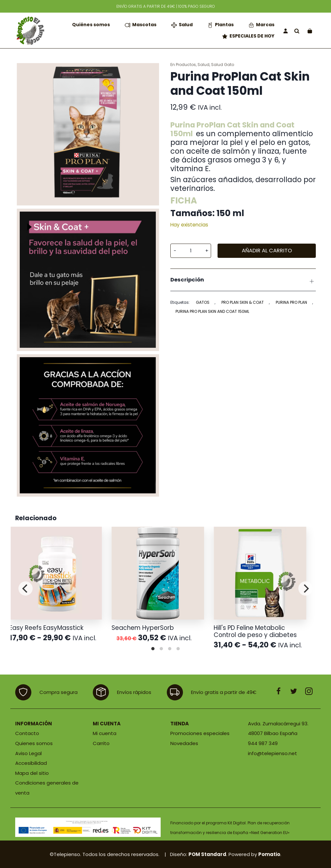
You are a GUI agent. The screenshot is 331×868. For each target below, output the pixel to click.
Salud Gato (223, 65)
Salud (203, 65)
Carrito (101, 743)
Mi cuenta (105, 733)
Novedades (184, 743)
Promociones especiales (200, 733)
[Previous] (26, 588)
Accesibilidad (31, 763)
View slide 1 (153, 649)
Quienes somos (34, 743)
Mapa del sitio (32, 773)
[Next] (305, 588)
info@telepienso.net (272, 753)
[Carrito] (310, 31)
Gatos (203, 302)
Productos (186, 65)
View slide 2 (161, 649)
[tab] (243, 280)
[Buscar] (297, 31)
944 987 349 (263, 743)
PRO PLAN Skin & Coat (243, 302)
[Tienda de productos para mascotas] (30, 30)
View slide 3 (170, 649)
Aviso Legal (28, 753)
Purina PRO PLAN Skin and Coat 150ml (212, 311)
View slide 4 (178, 649)
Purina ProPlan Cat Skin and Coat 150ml (232, 129)
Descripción (243, 281)
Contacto (27, 733)
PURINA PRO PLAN (291, 302)
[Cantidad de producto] (191, 251)
